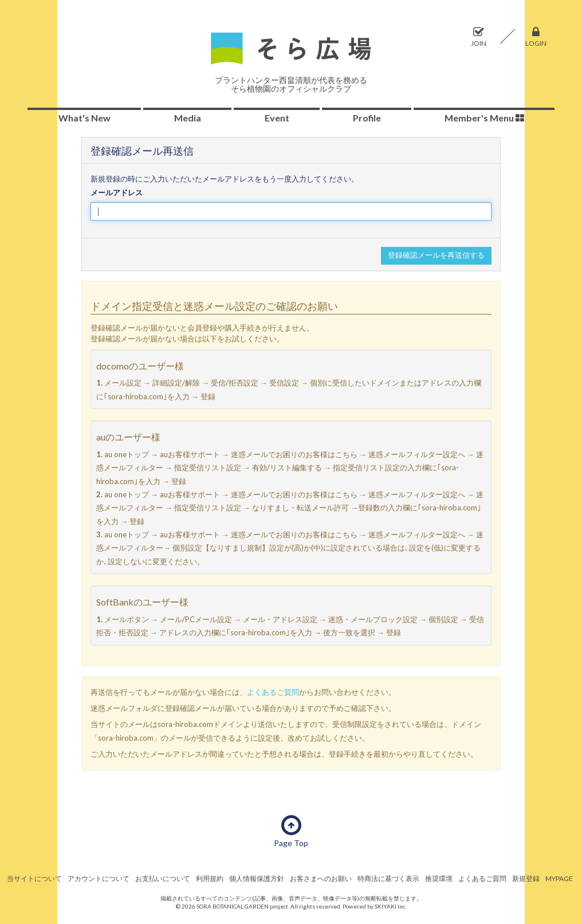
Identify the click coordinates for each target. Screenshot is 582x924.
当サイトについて (34, 878)
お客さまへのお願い (321, 878)
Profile (367, 118)
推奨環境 (439, 878)
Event (277, 118)
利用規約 (210, 878)
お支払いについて (163, 878)
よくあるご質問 (273, 692)
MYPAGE (559, 878)
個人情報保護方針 (257, 878)
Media (188, 118)
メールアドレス (117, 193)
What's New (84, 118)
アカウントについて (99, 878)
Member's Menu (484, 118)
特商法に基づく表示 (388, 878)
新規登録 (526, 878)
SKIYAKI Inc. (390, 906)
